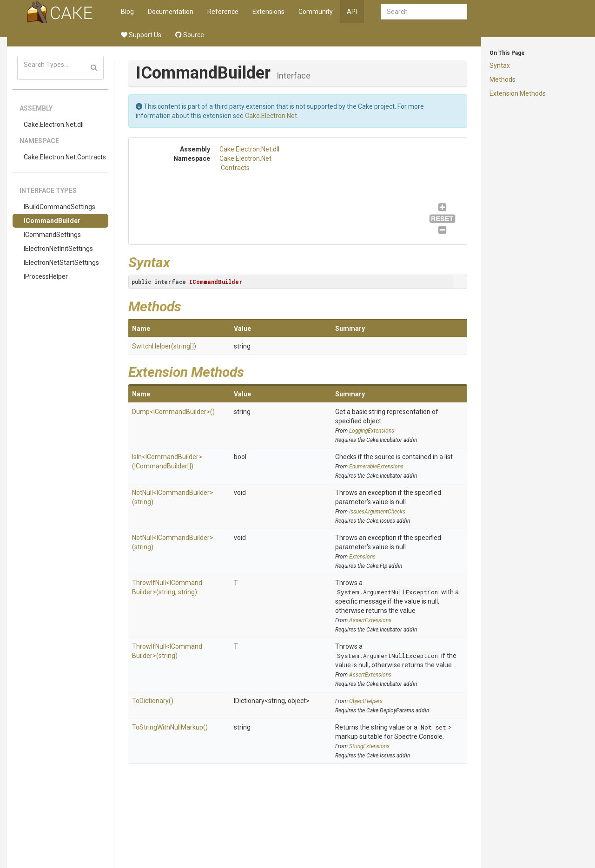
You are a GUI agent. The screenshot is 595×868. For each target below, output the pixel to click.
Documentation (171, 12)
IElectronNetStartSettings (61, 263)
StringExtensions (369, 746)
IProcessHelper (46, 276)
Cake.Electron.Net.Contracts (65, 157)
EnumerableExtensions (376, 467)
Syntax (500, 66)
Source (190, 35)
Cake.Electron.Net (271, 116)
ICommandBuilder (52, 221)
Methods (502, 79)
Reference (223, 12)
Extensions (268, 12)
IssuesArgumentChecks (377, 512)
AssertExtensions (370, 620)
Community (316, 12)
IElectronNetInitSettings (58, 249)
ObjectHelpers (366, 701)
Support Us (141, 35)
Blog (127, 12)
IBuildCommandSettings (59, 207)
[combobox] (424, 12)
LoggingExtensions (372, 431)
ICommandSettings (52, 235)
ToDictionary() (153, 701)
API (352, 12)
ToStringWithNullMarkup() (170, 727)
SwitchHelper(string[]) (164, 346)
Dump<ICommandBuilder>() (173, 412)
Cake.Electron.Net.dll (54, 125)
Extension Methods (518, 93)
